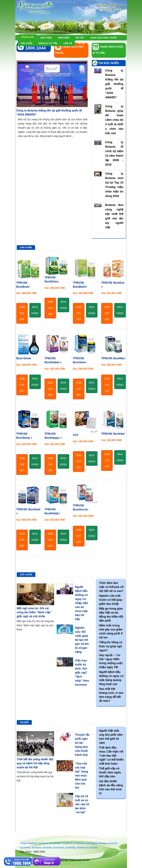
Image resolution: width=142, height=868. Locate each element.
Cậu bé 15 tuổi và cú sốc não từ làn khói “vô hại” (82, 804)
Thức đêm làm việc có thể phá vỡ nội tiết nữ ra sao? (111, 587)
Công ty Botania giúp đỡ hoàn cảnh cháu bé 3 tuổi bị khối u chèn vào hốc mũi (114, 120)
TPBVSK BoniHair (113, 434)
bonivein (113, 843)
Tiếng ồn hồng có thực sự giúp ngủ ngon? (111, 646)
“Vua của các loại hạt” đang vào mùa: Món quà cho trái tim (81, 776)
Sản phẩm (64, 38)
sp (82, 43)
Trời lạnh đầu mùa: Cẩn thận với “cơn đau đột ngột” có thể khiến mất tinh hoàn (111, 756)
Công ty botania (29, 843)
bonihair (93, 848)
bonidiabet (55, 843)
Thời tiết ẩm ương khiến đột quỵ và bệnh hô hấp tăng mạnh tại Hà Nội (35, 763)
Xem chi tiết (22, 313)
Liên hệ (68, 43)
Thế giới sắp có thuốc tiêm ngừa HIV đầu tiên (110, 772)
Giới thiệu (46, 38)
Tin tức (80, 38)
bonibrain (67, 843)
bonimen (43, 843)
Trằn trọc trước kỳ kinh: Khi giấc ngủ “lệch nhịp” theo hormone (82, 673)
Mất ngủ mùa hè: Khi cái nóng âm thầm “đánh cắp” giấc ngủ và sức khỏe (34, 612)
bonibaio (47, 848)
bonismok (59, 848)
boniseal (36, 848)
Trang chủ (27, 37)
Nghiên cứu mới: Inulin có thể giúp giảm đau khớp (111, 600)
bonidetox (79, 843)
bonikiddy (70, 848)
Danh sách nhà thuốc (104, 38)
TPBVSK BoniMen (113, 358)
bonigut (103, 843)
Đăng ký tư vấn (48, 43)
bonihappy (92, 843)
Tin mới (24, 722)
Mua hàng (35, 310)
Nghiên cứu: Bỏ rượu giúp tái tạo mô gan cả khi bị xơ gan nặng (82, 640)
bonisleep (25, 848)
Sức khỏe (27, 43)
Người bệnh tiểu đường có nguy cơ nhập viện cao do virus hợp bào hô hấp (81, 603)
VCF (76, 435)
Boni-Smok (24, 358)
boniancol (82, 848)
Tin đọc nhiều (109, 63)
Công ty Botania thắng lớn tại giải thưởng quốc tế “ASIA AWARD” (114, 84)
